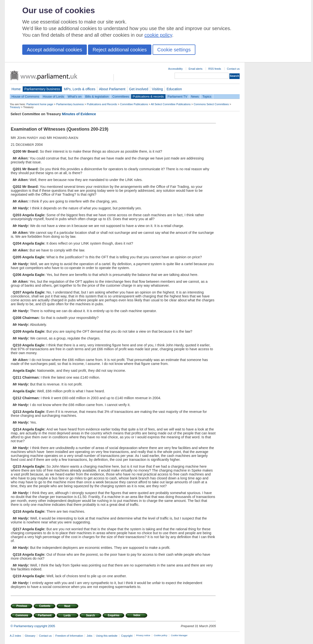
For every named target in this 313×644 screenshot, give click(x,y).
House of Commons (25, 96)
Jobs (89, 636)
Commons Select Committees (211, 104)
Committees (121, 96)
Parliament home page (40, 104)
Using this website (107, 636)
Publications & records (148, 96)
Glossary (30, 636)
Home (16, 89)
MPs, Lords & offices (80, 89)
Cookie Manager (179, 635)
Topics (207, 96)
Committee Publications (134, 104)
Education (174, 89)
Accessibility (175, 69)
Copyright (127, 636)
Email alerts (196, 69)
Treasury (15, 107)
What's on (75, 96)
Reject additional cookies (120, 50)
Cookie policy (161, 635)
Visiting (157, 89)
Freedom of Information (69, 636)
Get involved (139, 89)
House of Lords (53, 96)
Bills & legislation (97, 96)
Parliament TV (177, 96)
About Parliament (112, 89)
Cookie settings (174, 50)
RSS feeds (215, 69)
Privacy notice (143, 635)
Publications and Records (102, 104)
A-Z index (16, 636)
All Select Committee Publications (171, 104)
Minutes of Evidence (79, 114)
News (195, 96)
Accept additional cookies (55, 50)
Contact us (233, 69)
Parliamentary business (42, 89)
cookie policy (158, 35)
